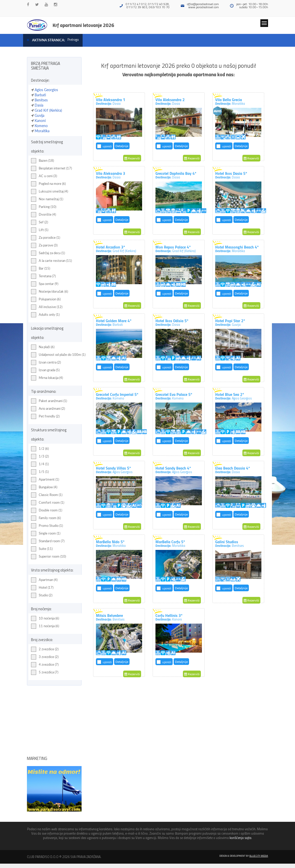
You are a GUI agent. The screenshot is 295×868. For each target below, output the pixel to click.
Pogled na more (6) (48, 184)
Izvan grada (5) (45, 370)
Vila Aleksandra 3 (111, 175)
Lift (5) (40, 230)
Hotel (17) (42, 588)
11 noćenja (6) (45, 626)
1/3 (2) (40, 456)
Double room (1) (47, 510)
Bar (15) (41, 269)
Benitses (41, 100)
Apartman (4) (44, 580)
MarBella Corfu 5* (170, 543)
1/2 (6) (40, 449)
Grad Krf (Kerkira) (48, 110)
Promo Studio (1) (47, 526)
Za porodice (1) (46, 238)
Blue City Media (259, 856)
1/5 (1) (40, 472)
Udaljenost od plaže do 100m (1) (58, 355)
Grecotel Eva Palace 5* (174, 396)
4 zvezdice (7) (45, 665)
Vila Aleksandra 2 (170, 101)
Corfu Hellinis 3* (169, 617)
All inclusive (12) (47, 307)
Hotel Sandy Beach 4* (174, 470)
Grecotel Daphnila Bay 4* (176, 175)
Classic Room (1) (47, 495)
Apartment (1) (45, 480)
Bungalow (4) (44, 487)
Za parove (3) (44, 245)
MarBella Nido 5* (111, 543)
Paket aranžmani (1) (49, 401)
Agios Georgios (46, 90)
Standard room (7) (48, 541)
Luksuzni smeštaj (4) (50, 192)
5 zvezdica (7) (45, 672)
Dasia (39, 105)
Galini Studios (229, 543)
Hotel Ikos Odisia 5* (172, 322)
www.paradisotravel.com (204, 7)
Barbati (40, 95)
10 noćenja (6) (45, 618)
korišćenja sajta (240, 838)
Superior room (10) (48, 557)
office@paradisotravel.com (203, 4)
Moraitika (42, 131)
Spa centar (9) (45, 284)
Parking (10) (44, 207)
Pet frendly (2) (45, 416)
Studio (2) (42, 595)
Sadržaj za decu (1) (48, 253)
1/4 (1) (40, 464)
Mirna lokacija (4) (47, 378)
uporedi (107, 146)
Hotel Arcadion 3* (116, 249)
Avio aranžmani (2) (48, 409)
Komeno (41, 126)
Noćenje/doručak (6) (50, 292)
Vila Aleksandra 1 (111, 101)
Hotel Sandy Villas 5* (114, 470)
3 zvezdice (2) (45, 657)
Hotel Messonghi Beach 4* (237, 249)
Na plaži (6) (43, 347)
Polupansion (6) (46, 299)
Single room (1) (46, 533)
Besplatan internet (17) (51, 168)
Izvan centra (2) (46, 363)
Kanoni (40, 121)
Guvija (40, 115)
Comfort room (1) (48, 503)
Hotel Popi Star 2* (230, 322)
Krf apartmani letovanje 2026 (83, 25)
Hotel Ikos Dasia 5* (231, 175)
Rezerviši (132, 158)
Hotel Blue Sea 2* (233, 396)
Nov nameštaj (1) (47, 199)
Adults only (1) (45, 315)
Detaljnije (122, 146)
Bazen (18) (42, 161)
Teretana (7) (43, 276)
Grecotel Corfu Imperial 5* (117, 396)
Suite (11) (42, 549)
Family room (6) (46, 518)
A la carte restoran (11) (51, 261)
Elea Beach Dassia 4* (233, 470)
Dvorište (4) (43, 215)
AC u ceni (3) (44, 176)
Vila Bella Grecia (230, 101)
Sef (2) (40, 222)
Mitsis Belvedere (110, 617)
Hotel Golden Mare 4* (114, 322)
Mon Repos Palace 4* (176, 249)
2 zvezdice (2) (45, 649)
